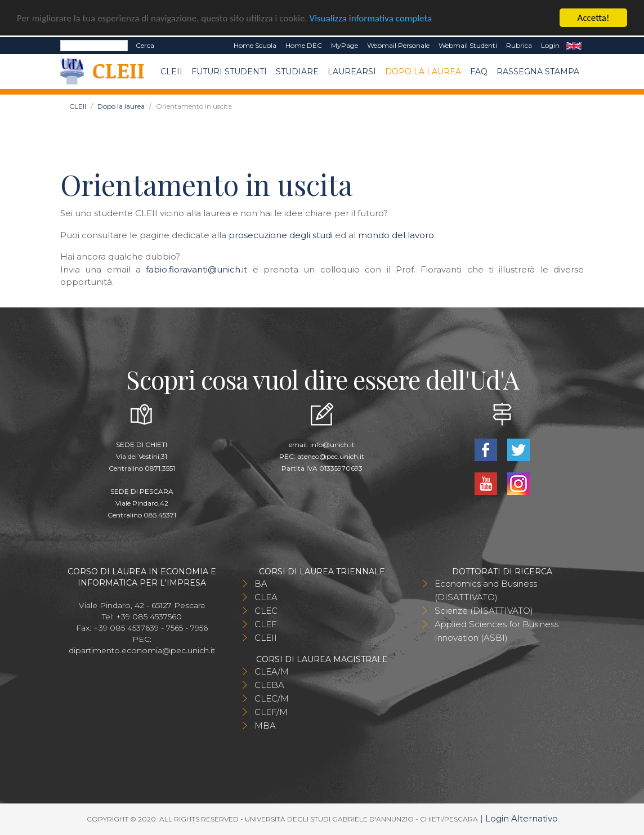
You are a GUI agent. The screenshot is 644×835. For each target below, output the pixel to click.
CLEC (266, 611)
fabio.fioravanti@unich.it (196, 269)
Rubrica (519, 45)
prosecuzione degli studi (281, 235)
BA (261, 584)
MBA (265, 725)
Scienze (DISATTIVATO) (484, 611)
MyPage (345, 45)
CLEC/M (272, 698)
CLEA (266, 597)
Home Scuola (255, 45)
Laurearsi (352, 72)
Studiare (297, 72)
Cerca (145, 45)
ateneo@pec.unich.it (331, 456)
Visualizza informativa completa (371, 18)
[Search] (94, 46)
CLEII (171, 72)
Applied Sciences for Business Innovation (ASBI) (497, 631)
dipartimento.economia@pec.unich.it (142, 650)
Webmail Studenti (468, 45)
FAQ (479, 72)
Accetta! (594, 18)
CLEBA (269, 685)
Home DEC (304, 45)
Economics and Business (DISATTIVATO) (486, 590)
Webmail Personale (398, 45)
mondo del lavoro (396, 235)
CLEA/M (272, 671)
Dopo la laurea (423, 72)
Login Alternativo (522, 818)
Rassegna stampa (538, 72)
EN (574, 46)
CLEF (266, 624)
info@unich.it (332, 445)
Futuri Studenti (229, 72)
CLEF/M (271, 712)
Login (550, 45)
